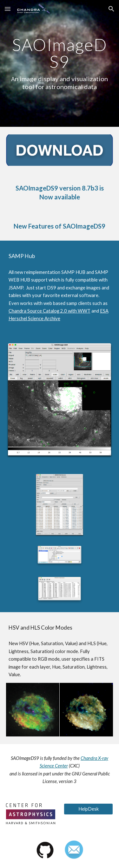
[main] (60, 64)
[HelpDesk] (88, 809)
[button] (8, 9)
